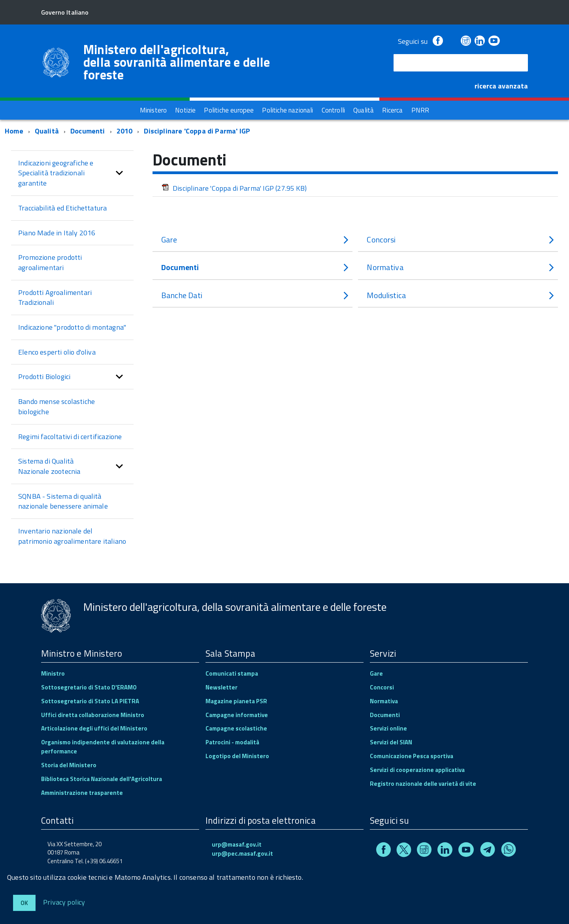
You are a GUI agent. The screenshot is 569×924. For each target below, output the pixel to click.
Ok (24, 903)
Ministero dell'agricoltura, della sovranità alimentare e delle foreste (177, 62)
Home (14, 131)
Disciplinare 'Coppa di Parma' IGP (197, 131)
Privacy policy (64, 902)
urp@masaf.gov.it (237, 844)
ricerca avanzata (501, 86)
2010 (125, 131)
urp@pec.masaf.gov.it (242, 854)
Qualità (47, 131)
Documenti (88, 131)
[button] (119, 173)
